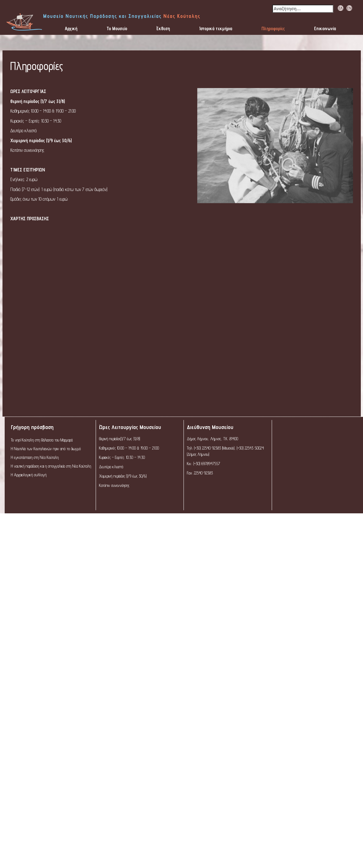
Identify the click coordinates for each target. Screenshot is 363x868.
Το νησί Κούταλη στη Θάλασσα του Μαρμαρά (42, 440)
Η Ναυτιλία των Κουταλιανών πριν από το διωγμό (46, 449)
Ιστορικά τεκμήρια (216, 28)
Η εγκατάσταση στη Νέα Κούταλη (35, 457)
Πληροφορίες (273, 28)
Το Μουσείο (117, 28)
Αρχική (71, 28)
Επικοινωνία (325, 28)
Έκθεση (163, 28)
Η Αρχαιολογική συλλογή (29, 475)
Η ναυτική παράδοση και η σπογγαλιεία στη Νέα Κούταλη (51, 466)
